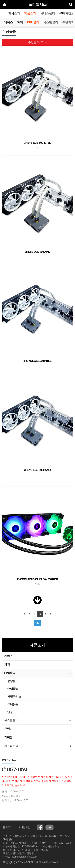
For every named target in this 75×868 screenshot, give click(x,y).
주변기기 (68, 22)
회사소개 (14, 13)
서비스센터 (48, 13)
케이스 (8, 22)
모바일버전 (24, 827)
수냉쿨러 (13, 689)
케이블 (8, 737)
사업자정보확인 (51, 846)
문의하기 (8, 827)
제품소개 (30, 13)
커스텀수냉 (11, 746)
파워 (20, 22)
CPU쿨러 (33, 22)
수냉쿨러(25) (37, 42)
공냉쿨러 (13, 681)
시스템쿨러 (51, 22)
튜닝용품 (13, 704)
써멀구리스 (14, 697)
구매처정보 (67, 13)
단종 (10, 712)
